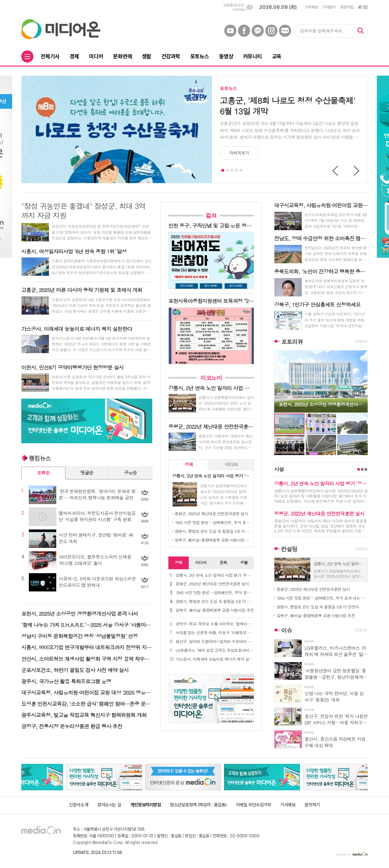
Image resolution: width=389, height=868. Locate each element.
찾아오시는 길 (109, 805)
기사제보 (311, 7)
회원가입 (347, 7)
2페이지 (362, 469)
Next (357, 171)
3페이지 (366, 469)
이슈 (287, 630)
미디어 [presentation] (231, 464)
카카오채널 (258, 31)
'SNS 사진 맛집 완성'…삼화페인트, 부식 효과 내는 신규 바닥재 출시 (212, 522)
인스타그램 (271, 31)
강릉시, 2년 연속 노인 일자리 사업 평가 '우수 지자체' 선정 (215, 575)
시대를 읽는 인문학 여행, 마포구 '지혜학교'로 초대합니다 (215, 633)
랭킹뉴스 (40, 458)
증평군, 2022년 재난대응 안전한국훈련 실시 (211, 514)
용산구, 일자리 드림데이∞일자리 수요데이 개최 (215, 642)
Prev (336, 171)
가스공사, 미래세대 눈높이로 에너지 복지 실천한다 (215, 659)
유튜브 (230, 31)
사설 (279, 469)
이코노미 (211, 378)
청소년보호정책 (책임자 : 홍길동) (198, 805)
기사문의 (329, 7)
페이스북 (244, 31)
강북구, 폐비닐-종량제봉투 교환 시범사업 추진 (212, 540)
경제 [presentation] (189, 464)
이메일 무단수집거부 (254, 805)
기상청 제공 (239, 10)
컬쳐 (211, 215)
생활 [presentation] (244, 562)
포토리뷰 (292, 341)
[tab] (189, 465)
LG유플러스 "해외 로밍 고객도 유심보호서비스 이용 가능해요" (215, 650)
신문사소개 (79, 805)
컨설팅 (289, 549)
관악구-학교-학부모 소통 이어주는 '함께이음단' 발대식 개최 (215, 624)
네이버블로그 (285, 31)
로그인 (363, 7)
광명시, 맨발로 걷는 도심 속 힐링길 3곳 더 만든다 (212, 531)
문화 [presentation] (223, 562)
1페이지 (359, 469)
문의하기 (312, 805)
